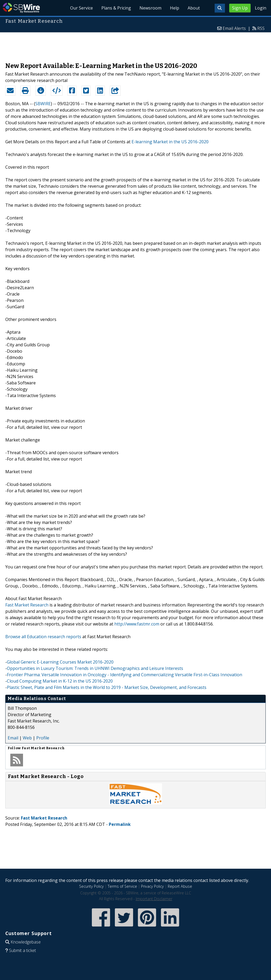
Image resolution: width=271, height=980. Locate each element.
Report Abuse (180, 886)
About (194, 8)
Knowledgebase (26, 942)
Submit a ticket (22, 950)
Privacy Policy (152, 886)
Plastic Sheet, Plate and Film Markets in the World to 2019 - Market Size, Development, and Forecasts (107, 687)
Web (27, 738)
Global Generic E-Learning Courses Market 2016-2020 (60, 662)
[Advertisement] (135, 45)
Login (261, 8)
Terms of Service (122, 886)
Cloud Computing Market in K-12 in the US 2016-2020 (60, 681)
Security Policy (91, 886)
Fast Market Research (27, 605)
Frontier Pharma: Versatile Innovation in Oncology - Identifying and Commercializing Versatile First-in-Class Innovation (125, 675)
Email (13, 738)
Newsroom (150, 8)
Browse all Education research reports (43, 637)
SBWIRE (43, 104)
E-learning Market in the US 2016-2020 (170, 142)
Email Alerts (234, 28)
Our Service (82, 8)
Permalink (120, 824)
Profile (43, 738)
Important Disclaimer (154, 899)
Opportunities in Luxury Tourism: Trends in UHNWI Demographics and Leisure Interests (95, 668)
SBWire (21, 8)
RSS (261, 28)
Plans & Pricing (116, 8)
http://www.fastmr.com (137, 624)
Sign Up (240, 8)
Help (175, 8)
